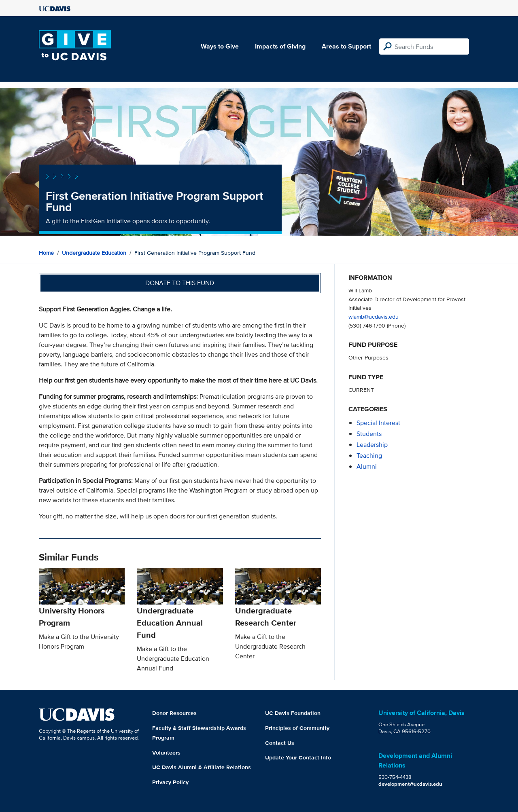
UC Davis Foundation (293, 713)
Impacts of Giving (280, 46)
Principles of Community (297, 728)
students (369, 434)
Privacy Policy (170, 782)
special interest (378, 423)
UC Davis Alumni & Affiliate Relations (202, 767)
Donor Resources (174, 713)
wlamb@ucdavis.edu (374, 316)
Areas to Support (346, 46)
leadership (372, 445)
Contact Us (280, 743)
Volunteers (166, 753)
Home (46, 253)
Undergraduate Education (94, 253)
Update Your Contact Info (298, 757)
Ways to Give (220, 46)
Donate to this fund (180, 283)
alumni (367, 466)
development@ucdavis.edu (410, 784)
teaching (369, 456)
